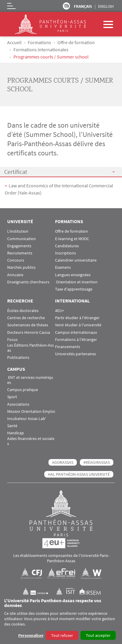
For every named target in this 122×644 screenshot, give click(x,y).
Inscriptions (65, 253)
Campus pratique (23, 390)
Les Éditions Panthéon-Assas (30, 348)
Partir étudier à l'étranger (77, 318)
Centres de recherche (26, 318)
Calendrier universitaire (76, 260)
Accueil (14, 42)
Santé (12, 426)
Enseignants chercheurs (28, 282)
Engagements (19, 246)
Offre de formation (76, 42)
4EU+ (60, 311)
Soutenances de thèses (28, 325)
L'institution (18, 231)
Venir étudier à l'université (78, 325)
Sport (12, 397)
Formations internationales (41, 50)
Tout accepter (98, 635)
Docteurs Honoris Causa (29, 332)
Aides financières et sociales (31, 441)
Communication (22, 239)
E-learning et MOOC (72, 239)
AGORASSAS (63, 462)
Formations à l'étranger (76, 340)
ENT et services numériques (30, 380)
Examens (63, 267)
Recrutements (20, 253)
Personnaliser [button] (31, 635)
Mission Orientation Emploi (31, 411)
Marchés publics (21, 267)
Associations (18, 404)
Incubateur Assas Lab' (27, 419)
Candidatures (67, 246)
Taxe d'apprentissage (74, 289)
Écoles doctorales (23, 311)
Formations (39, 42)
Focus (12, 340)
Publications (18, 357)
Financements (68, 347)
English (106, 6)
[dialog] (61, 619)
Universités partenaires (76, 354)
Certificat (16, 172)
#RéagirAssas (97, 462)
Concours (16, 260)
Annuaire (15, 275)
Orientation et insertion (76, 282)
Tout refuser (62, 635)
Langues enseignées (73, 275)
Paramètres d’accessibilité (66, 6)
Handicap (16, 433)
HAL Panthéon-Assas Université (79, 474)
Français (83, 6)
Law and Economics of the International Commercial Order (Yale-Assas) (59, 189)
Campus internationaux (76, 332)
